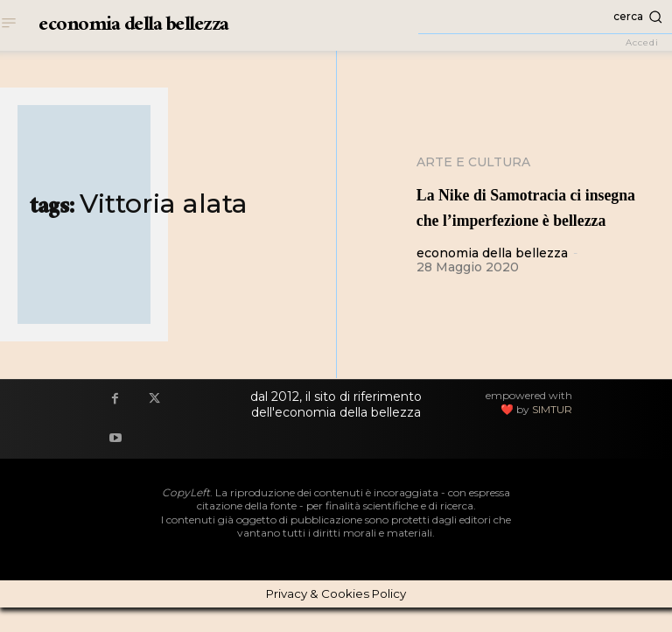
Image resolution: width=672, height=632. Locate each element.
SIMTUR (552, 434)
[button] (545, 17)
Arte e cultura (473, 162)
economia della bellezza (492, 278)
